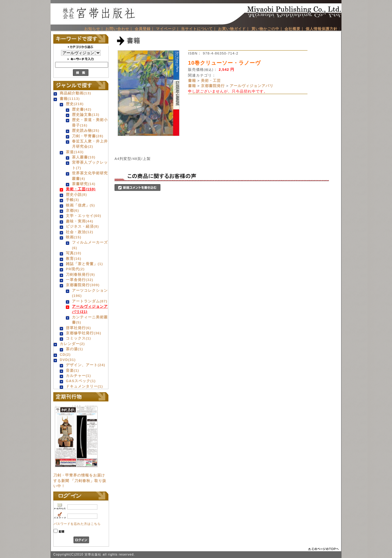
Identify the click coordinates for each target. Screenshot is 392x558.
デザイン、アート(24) (86, 365)
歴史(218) (75, 104)
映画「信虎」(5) (80, 205)
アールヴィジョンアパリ (252, 86)
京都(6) (72, 210)
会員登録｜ (145, 29)
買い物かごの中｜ (267, 29)
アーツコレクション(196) (90, 293)
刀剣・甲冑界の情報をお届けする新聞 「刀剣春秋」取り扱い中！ (80, 480)
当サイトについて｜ (199, 29)
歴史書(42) (82, 109)
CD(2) (65, 354)
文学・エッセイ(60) (84, 216)
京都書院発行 (213, 86)
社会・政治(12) (80, 232)
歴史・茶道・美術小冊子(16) (90, 122)
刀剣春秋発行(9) (80, 274)
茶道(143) (75, 152)
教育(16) (74, 258)
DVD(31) (68, 360)
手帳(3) (72, 200)
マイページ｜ (168, 29)
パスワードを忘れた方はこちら (77, 524)
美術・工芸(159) (81, 189)
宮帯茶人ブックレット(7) (90, 165)
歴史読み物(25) (86, 130)
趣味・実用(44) (80, 221)
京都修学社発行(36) (84, 333)
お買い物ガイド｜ (234, 29)
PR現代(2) (75, 269)
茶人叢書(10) (84, 157)
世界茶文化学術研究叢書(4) (90, 176)
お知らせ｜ (94, 29)
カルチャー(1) (78, 376)
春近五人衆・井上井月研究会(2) (90, 144)
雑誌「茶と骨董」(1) (84, 264)
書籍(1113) (70, 99)
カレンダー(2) (72, 344)
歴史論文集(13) (86, 114)
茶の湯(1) (74, 349)
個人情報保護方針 (322, 29)
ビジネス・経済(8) (82, 226)
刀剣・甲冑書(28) (88, 136)
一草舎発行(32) (80, 280)
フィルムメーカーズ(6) (90, 245)
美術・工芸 (211, 80)
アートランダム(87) (90, 301)
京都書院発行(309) (83, 285)
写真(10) (74, 253)
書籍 (192, 80)
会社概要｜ (294, 29)
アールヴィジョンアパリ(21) (90, 309)
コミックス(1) (78, 338)
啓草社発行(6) (78, 328)
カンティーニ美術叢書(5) (90, 320)
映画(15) (74, 237)
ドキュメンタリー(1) (84, 386)
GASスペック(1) (81, 381)
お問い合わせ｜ (119, 29)
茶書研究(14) (84, 184)
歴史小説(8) (76, 194)
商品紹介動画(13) (75, 93)
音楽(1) (72, 370)
